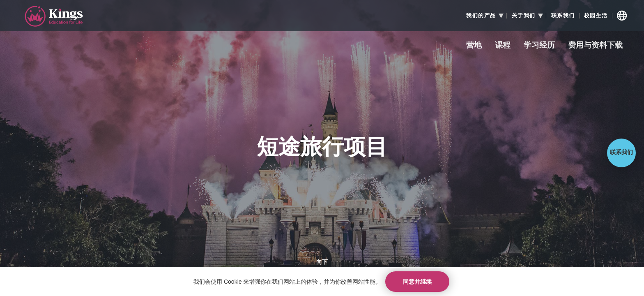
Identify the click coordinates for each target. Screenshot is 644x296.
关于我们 (524, 16)
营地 (474, 45)
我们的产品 (481, 16)
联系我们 (563, 16)
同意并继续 (417, 282)
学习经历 (539, 45)
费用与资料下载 (595, 45)
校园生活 (596, 16)
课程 (503, 45)
